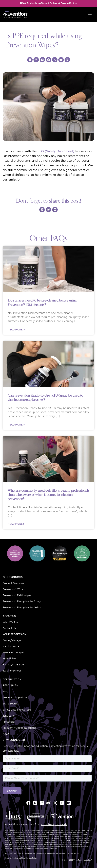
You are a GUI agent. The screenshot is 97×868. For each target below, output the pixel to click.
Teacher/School (12, 671)
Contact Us (9, 628)
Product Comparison (15, 698)
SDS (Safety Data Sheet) (56, 151)
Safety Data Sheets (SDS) (18, 710)
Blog (5, 692)
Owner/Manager (12, 641)
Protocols (8, 722)
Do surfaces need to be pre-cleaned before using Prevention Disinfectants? (42, 302)
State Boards (10, 704)
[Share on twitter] (49, 210)
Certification (12, 680)
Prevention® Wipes (14, 589)
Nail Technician (12, 647)
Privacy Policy (32, 858)
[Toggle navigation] (90, 14)
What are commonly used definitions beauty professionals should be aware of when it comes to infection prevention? (48, 495)
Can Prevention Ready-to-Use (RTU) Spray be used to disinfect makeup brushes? (45, 397)
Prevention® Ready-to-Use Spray (22, 601)
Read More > (16, 330)
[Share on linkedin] (55, 210)
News (6, 734)
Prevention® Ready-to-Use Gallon (22, 608)
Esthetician (9, 659)
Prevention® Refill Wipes (17, 595)
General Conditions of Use (15, 858)
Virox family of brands (54, 825)
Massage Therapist (14, 653)
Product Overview (13, 583)
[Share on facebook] (42, 210)
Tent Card (8, 716)
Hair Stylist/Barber (14, 665)
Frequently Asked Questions (19, 728)
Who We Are (10, 622)
